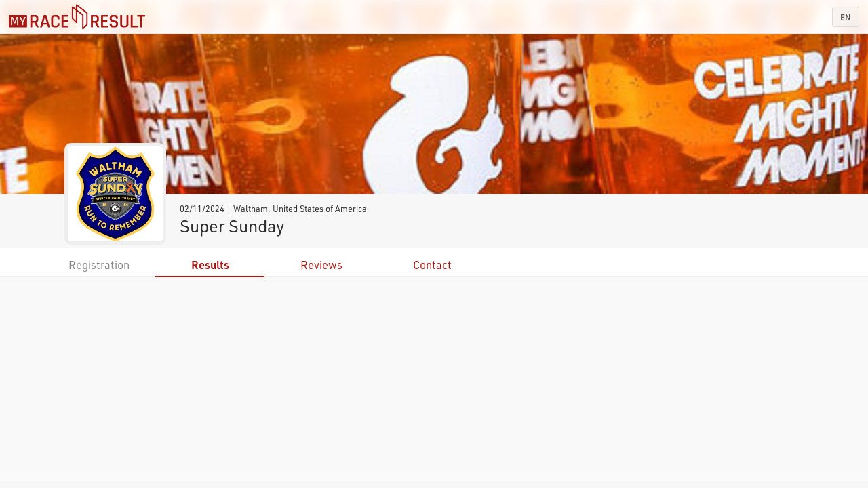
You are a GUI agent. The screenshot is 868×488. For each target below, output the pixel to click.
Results (210, 265)
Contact (432, 265)
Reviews (321, 265)
